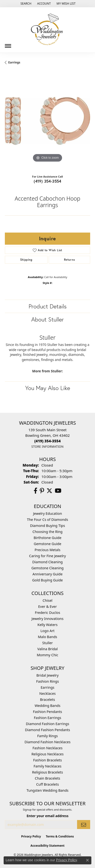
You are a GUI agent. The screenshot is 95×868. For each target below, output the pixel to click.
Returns (70, 260)
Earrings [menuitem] (47, 687)
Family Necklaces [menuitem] (48, 766)
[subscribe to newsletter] (84, 825)
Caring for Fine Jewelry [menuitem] (47, 556)
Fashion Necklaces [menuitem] (47, 748)
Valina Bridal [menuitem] (47, 649)
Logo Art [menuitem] (47, 631)
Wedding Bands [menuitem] (47, 706)
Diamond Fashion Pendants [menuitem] (47, 730)
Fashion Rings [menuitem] (47, 681)
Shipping (26, 260)
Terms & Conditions (60, 836)
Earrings (14, 62)
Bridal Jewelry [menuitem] (47, 675)
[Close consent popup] (87, 860)
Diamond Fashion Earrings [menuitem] (48, 724)
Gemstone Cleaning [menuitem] (48, 568)
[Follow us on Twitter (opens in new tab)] (49, 491)
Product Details (48, 306)
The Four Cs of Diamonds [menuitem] (47, 520)
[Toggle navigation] (8, 44)
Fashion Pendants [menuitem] (47, 712)
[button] (25, 4)
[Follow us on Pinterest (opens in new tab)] (42, 491)
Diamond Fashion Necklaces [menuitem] (47, 742)
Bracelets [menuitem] (47, 700)
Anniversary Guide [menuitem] (47, 574)
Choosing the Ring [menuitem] (47, 532)
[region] (47, 121)
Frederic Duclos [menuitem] (47, 613)
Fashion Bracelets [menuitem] (47, 760)
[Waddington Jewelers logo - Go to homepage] (47, 30)
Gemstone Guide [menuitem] (47, 544)
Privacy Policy (31, 836)
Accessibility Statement (47, 846)
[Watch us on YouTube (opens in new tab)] (58, 491)
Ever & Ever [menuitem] (48, 606)
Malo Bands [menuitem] (47, 637)
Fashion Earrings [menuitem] (48, 718)
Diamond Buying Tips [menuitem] (47, 526)
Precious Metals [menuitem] (47, 550)
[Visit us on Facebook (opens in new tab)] (36, 491)
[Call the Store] (48, 441)
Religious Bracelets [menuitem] (47, 772)
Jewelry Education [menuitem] (47, 513)
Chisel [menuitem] (47, 600)
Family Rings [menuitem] (48, 736)
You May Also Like (48, 388)
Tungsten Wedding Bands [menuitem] (48, 790)
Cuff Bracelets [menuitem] (47, 784)
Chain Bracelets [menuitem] (47, 778)
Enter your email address (48, 816)
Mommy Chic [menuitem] (47, 655)
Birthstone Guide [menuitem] (48, 538)
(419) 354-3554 (47, 181)
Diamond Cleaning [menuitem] (47, 562)
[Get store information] (47, 447)
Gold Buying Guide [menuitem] (47, 580)
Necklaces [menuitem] (47, 693)
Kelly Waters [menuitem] (48, 625)
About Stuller (47, 319)
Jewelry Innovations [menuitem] (47, 619)
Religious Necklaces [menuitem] (48, 754)
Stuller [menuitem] (47, 643)
